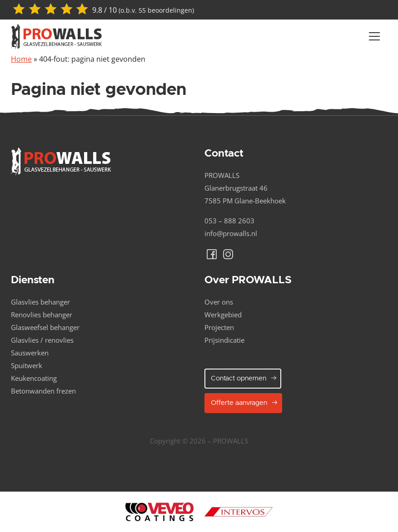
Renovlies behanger (42, 315)
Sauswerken (30, 353)
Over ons (219, 302)
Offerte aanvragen (244, 403)
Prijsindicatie (224, 340)
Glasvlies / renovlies (42, 340)
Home (21, 59)
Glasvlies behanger (40, 302)
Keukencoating (34, 378)
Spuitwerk (27, 365)
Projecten (219, 327)
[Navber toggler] (374, 36)
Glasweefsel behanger (45, 327)
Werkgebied (223, 315)
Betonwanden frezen (43, 391)
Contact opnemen (244, 378)
